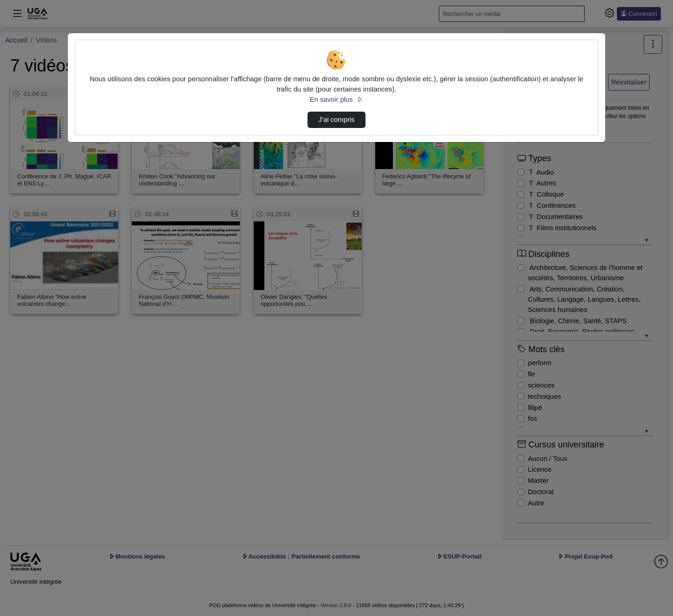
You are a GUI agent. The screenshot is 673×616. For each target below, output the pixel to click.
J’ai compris (336, 120)
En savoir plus (336, 99)
